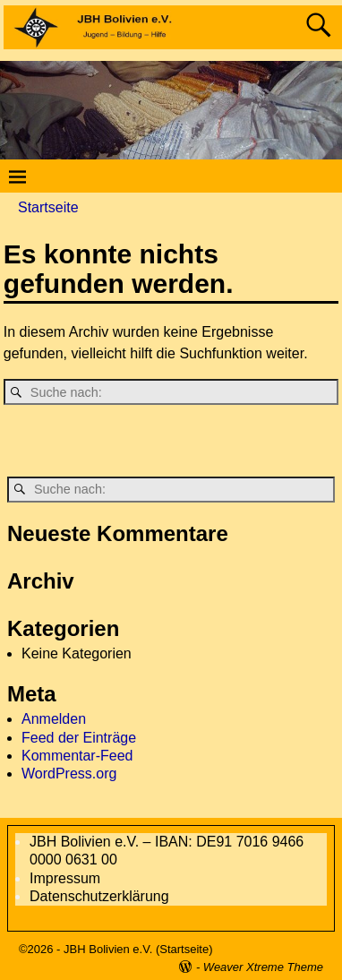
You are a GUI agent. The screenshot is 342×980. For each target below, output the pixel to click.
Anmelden (54, 719)
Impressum (65, 878)
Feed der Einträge (79, 738)
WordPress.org (69, 774)
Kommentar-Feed (77, 756)
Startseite (48, 207)
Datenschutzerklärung (99, 896)
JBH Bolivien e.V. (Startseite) (138, 949)
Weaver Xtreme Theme (263, 967)
